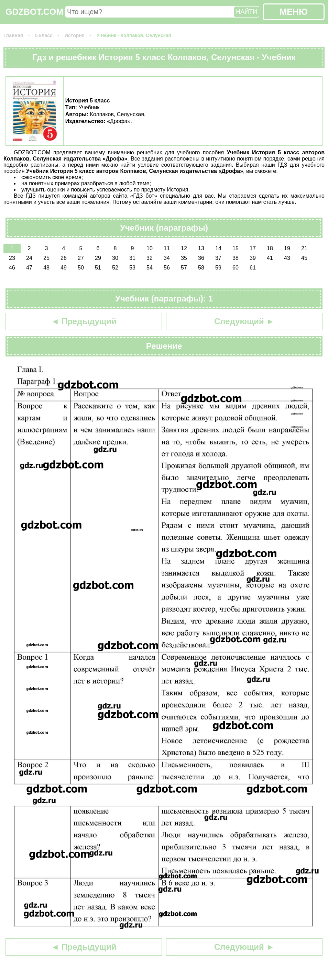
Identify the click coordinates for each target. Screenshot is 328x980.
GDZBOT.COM (34, 12)
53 (132, 268)
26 (64, 258)
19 (287, 248)
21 (304, 248)
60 (236, 268)
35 (184, 258)
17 (253, 248)
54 (150, 268)
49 (64, 268)
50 (81, 268)
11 (167, 248)
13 (201, 248)
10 (150, 248)
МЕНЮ (293, 12)
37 (218, 258)
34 (167, 258)
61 (253, 268)
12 (184, 248)
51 (98, 268)
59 (218, 268)
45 (304, 258)
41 (270, 258)
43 (287, 258)
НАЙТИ (247, 12)
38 (236, 258)
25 (46, 258)
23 (12, 258)
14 (218, 248)
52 (115, 268)
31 (132, 258)
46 (12, 268)
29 (98, 258)
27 (81, 258)
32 (150, 258)
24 (29, 258)
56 (167, 268)
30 (115, 258)
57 (184, 268)
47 (29, 268)
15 (236, 248)
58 (201, 268)
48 (46, 268)
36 (201, 258)
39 (253, 258)
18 (270, 248)
